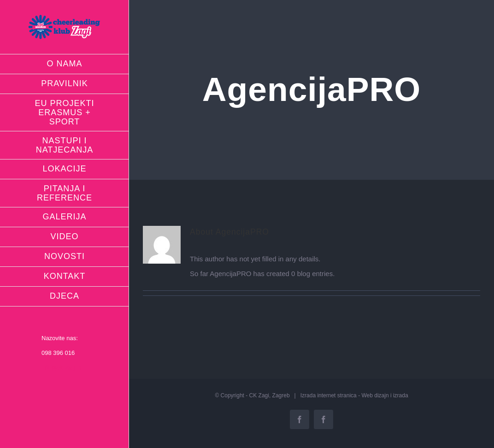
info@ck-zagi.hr (62, 368)
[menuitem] (65, 64)
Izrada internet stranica (329, 395)
